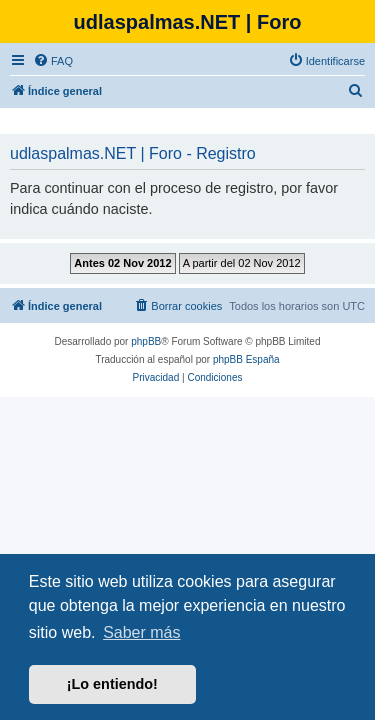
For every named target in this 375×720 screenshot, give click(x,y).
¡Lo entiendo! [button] (112, 684)
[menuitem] (53, 61)
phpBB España (246, 359)
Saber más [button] (141, 632)
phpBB (146, 341)
